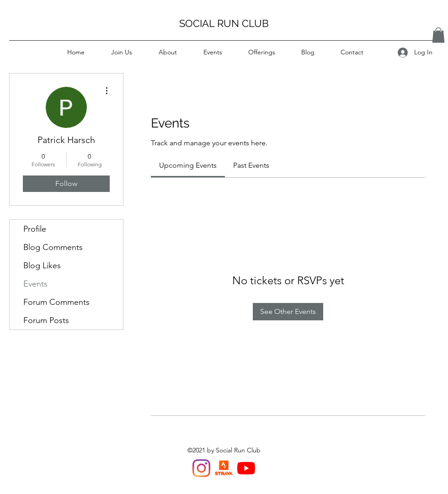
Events (35, 284)
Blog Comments (53, 247)
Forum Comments (56, 302)
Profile (35, 229)
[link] (188, 165)
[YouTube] (246, 468)
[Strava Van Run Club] (224, 468)
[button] (438, 35)
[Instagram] (201, 468)
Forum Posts (46, 320)
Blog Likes (42, 266)
